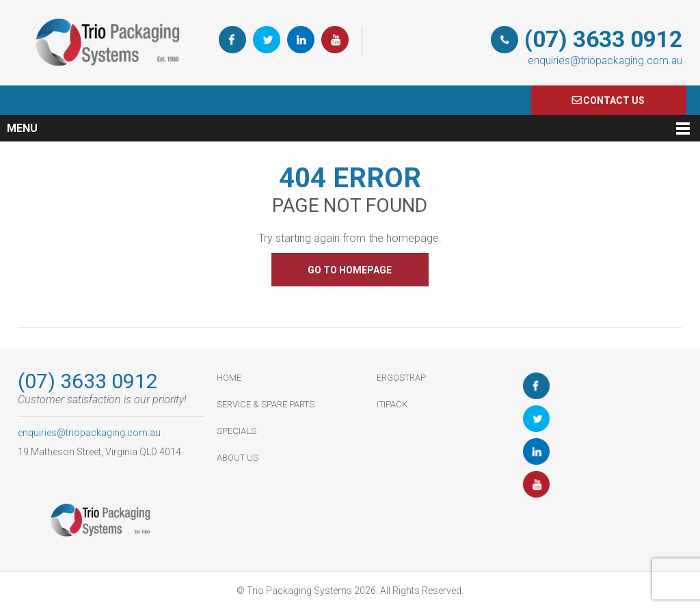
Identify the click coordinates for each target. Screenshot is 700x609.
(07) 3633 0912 (603, 39)
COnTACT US (614, 100)
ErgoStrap (401, 378)
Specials (237, 431)
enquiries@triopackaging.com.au (605, 60)
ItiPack (392, 404)
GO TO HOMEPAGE (350, 270)
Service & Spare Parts (266, 404)
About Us (238, 458)
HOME (229, 378)
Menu (22, 128)
